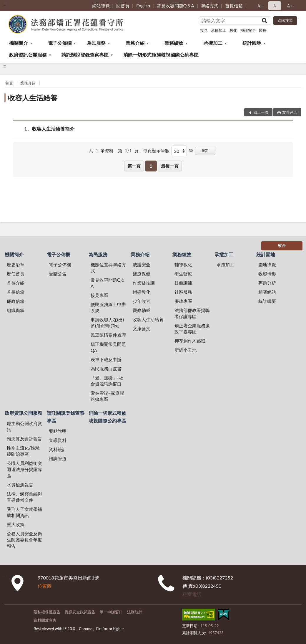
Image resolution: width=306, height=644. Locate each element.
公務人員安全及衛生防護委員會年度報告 (24, 540)
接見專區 (99, 295)
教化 (233, 30)
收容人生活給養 (33, 98)
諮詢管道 (58, 458)
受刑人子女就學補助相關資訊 (24, 512)
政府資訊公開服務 (28, 55)
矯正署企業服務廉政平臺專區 (192, 329)
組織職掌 (16, 310)
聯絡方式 (209, 6)
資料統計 (58, 449)
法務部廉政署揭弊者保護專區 (192, 313)
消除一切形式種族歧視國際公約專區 (161, 55)
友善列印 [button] (290, 112)
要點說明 (58, 431)
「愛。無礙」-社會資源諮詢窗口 (107, 381)
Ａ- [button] (260, 6)
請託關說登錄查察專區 (85, 55)
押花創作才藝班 (190, 341)
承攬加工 (219, 30)
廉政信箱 (16, 301)
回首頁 (123, 6)
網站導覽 (101, 6)
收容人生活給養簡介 (53, 129)
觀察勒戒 (142, 310)
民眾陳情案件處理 (108, 335)
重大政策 (16, 524)
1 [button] (151, 166)
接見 (204, 30)
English (143, 6)
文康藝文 (142, 328)
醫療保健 (142, 274)
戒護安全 (248, 30)
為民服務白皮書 (106, 369)
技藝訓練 (183, 283)
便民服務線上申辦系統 (108, 307)
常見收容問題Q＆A (176, 6)
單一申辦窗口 (111, 612)
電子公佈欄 (60, 43)
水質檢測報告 (20, 485)
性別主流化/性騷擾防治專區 (23, 451)
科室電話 (192, 594)
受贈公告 (58, 274)
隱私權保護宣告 (47, 612)
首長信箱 (234, 6)
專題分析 (267, 283)
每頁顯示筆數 (156, 151)
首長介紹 (16, 283)
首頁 (9, 83)
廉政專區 (183, 301)
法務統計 (135, 612)
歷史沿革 (16, 265)
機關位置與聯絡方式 (108, 268)
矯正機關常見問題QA (108, 347)
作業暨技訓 (144, 283)
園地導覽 (267, 265)
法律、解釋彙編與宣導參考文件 (24, 497)
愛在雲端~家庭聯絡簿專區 (107, 396)
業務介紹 (135, 43)
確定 (205, 150)
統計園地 (252, 43)
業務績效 (174, 43)
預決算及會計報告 (24, 439)
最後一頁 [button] (170, 166)
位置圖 (45, 586)
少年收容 (142, 301)
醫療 (263, 30)
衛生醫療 (183, 274)
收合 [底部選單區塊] (282, 245)
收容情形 (267, 274)
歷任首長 (16, 274)
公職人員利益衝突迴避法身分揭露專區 (24, 469)
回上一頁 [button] (261, 112)
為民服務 (96, 43)
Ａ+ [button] (290, 6)
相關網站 (267, 292)
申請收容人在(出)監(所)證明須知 (107, 323)
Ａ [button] (275, 6)
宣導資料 (58, 440)
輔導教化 (142, 292)
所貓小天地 (186, 350)
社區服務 (183, 292)
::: (5, 4)
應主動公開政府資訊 (24, 426)
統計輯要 (267, 301)
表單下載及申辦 (106, 359)
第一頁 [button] (134, 166)
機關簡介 (19, 43)
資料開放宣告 (45, 620)
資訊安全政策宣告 (80, 612)
